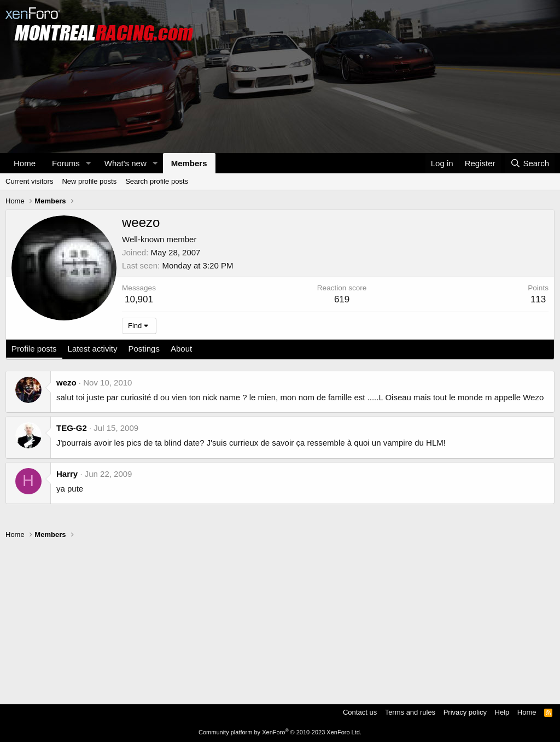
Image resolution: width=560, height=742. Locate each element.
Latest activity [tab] (93, 349)
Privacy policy (465, 712)
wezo (66, 382)
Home (25, 163)
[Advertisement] (280, 617)
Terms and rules (410, 712)
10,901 (139, 299)
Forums (66, 163)
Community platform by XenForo (280, 732)
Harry (67, 474)
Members (189, 163)
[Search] (530, 163)
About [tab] (181, 349)
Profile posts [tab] (34, 349)
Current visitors (29, 181)
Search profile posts (157, 181)
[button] (89, 163)
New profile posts (89, 181)
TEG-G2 (72, 428)
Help (502, 712)
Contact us (360, 712)
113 (538, 299)
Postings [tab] (144, 349)
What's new (126, 163)
